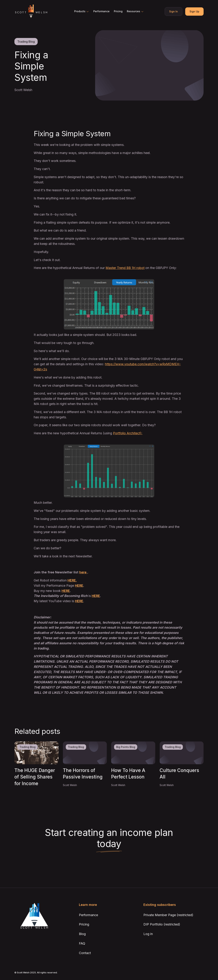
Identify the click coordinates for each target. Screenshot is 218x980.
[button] (82, 11)
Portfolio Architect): (128, 433)
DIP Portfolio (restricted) (162, 924)
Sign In (173, 11)
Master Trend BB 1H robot (125, 268)
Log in (148, 934)
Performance (101, 11)
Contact (85, 953)
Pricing (118, 11)
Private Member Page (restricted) (168, 915)
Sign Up (194, 11)
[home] (31, 11)
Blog (82, 934)
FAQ (82, 943)
